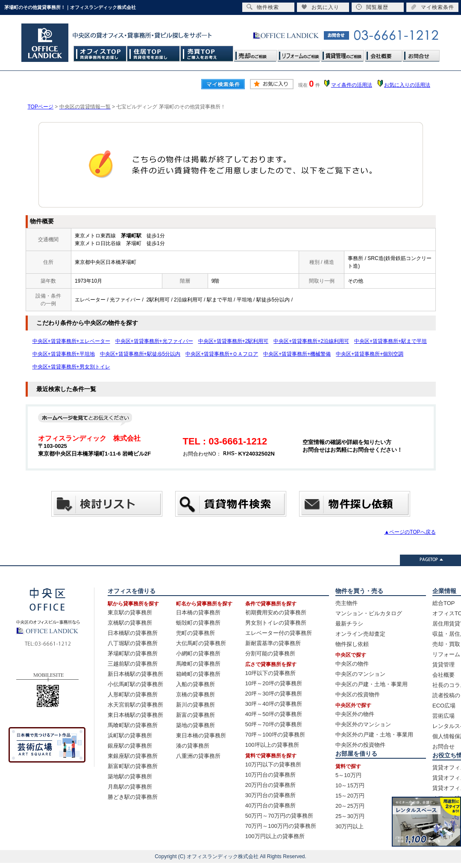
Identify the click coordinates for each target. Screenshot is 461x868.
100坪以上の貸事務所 (272, 745)
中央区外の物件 (355, 714)
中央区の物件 (352, 664)
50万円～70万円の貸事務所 (279, 816)
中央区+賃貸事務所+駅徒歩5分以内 (140, 354)
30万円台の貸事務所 (270, 795)
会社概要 (383, 54)
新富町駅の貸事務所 (133, 766)
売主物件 (346, 603)
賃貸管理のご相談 (343, 54)
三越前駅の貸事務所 (133, 664)
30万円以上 (349, 826)
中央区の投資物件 (358, 694)
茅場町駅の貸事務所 (133, 653)
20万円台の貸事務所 (270, 785)
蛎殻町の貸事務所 (198, 623)
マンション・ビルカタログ (369, 613)
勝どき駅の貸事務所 (133, 797)
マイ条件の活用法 (352, 85)
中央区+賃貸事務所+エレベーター (71, 341)
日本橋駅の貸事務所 (133, 633)
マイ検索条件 (432, 7)
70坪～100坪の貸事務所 (275, 735)
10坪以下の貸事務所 (270, 673)
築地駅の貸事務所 (130, 776)
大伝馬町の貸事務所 (201, 643)
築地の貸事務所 (195, 725)
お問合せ (421, 54)
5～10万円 (348, 775)
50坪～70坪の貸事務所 (274, 724)
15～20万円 (350, 796)
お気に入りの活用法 (407, 85)
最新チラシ (349, 624)
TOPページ (41, 107)
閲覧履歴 (372, 7)
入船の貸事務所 (195, 684)
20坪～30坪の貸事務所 (274, 694)
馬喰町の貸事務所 (198, 664)
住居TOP (154, 54)
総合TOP (444, 603)
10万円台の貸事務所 (270, 775)
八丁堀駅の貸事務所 (133, 643)
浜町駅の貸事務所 (130, 735)
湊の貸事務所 (193, 746)
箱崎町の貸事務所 (198, 674)
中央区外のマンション (363, 724)
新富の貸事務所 (195, 715)
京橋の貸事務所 (195, 694)
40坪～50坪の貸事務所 (274, 714)
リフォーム (446, 654)
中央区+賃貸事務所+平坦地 (64, 354)
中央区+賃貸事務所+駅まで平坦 (391, 341)
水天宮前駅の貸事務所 (135, 705)
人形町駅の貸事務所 (133, 694)
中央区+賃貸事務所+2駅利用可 (233, 341)
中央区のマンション (360, 674)
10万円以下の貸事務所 (273, 764)
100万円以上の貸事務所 (275, 836)
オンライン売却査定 (360, 634)
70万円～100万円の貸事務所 (281, 826)
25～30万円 (350, 816)
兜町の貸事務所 (195, 633)
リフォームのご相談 (299, 54)
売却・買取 (446, 644)
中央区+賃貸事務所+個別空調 (370, 354)
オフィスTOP (100, 54)
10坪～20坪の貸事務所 (274, 683)
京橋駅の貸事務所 (130, 623)
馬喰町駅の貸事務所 (133, 725)
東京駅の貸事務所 (130, 612)
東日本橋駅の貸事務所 (135, 715)
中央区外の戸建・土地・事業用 (374, 735)
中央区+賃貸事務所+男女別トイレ (71, 367)
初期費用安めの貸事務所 (276, 612)
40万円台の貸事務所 (270, 805)
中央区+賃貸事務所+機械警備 (297, 354)
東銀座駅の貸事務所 (133, 756)
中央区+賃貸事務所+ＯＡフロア (222, 354)
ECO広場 (444, 706)
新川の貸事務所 (195, 705)
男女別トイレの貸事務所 (276, 623)
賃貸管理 (443, 665)
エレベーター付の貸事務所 (279, 633)
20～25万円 (350, 806)
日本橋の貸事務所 (198, 612)
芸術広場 (443, 716)
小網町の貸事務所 (198, 653)
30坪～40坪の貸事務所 (274, 704)
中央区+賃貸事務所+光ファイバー (154, 341)
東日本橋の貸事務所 (201, 735)
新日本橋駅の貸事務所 (135, 674)
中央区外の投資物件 (360, 745)
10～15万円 (350, 785)
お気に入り (320, 7)
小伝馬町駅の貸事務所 (135, 684)
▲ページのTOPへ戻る (410, 532)
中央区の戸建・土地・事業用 (371, 684)
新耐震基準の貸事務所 (273, 643)
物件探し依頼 (352, 644)
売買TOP (207, 54)
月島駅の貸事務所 (130, 787)
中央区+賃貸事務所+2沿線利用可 (311, 341)
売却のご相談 (255, 54)
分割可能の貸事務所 (270, 653)
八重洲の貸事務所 (198, 756)
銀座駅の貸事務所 (130, 746)
